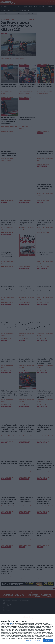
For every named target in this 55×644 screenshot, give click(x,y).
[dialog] (27, 629)
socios (12, 623)
